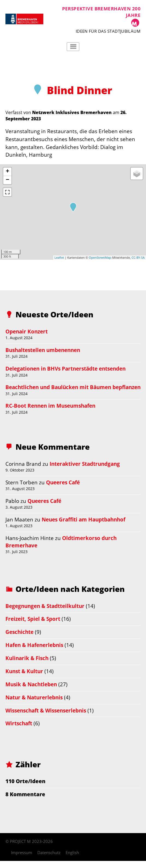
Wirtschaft (19, 723)
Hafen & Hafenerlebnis (34, 645)
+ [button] (7, 172)
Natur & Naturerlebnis (34, 697)
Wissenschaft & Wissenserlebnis (46, 710)
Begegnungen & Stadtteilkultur (45, 606)
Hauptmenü (73, 47)
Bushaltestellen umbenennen (43, 350)
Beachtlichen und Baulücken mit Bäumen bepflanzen (73, 387)
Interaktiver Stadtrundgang (85, 464)
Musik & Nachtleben (31, 684)
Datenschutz (49, 852)
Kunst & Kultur (24, 671)
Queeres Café (63, 482)
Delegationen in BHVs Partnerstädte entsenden (66, 369)
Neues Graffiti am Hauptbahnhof (83, 519)
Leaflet (59, 257)
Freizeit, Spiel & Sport (33, 619)
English (72, 852)
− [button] (7, 180)
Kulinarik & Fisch (27, 658)
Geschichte (19, 632)
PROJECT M (20, 841)
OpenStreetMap (100, 257)
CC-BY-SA (138, 257)
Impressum (22, 852)
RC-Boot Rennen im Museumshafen (50, 406)
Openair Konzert (27, 331)
